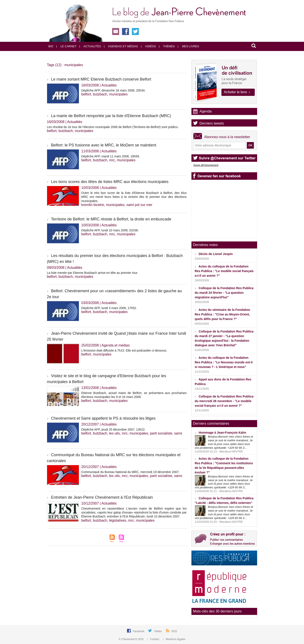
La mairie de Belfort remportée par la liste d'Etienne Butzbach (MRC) (111, 116)
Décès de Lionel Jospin (216, 254)
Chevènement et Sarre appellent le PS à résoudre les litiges (103, 418)
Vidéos (148, 46)
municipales (118, 94)
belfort (86, 94)
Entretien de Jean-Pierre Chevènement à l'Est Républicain (102, 497)
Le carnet (66, 46)
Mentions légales (174, 639)
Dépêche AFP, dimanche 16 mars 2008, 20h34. (113, 90)
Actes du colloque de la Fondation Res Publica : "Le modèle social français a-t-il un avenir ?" (224, 271)
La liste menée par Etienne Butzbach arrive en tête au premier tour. (92, 273)
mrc (112, 160)
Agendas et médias (121, 46)
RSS (174, 631)
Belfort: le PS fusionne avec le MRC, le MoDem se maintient (104, 145)
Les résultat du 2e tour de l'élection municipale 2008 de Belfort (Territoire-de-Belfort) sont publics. (113, 127)
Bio (51, 46)
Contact (154, 639)
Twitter (158, 631)
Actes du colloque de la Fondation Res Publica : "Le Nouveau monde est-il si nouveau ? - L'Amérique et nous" (224, 362)
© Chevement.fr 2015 (132, 639)
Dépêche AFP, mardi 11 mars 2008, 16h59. (110, 156)
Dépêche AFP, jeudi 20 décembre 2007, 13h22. (113, 429)
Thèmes (167, 46)
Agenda (206, 111)
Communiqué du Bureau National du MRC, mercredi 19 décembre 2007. (130, 472)
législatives (118, 520)
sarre (178, 433)
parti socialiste (161, 433)
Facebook (139, 631)
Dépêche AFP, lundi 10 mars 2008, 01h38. (110, 230)
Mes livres (188, 46)
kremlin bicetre (93, 205)
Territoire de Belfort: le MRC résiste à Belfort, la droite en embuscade (111, 219)
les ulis (114, 433)
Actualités (90, 46)
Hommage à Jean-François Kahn (222, 433)
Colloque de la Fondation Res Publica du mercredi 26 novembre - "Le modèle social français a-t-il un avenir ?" (224, 401)
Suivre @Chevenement (206, 165)
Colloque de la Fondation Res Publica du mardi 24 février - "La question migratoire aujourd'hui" (224, 293)
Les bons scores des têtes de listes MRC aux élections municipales (110, 182)
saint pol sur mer (139, 205)
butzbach (100, 94)
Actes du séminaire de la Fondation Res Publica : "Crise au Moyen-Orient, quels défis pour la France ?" (222, 314)
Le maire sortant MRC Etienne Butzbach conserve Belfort (101, 79)
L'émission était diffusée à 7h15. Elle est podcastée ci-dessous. (124, 350)
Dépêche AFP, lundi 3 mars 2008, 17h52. (109, 308)
